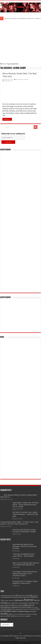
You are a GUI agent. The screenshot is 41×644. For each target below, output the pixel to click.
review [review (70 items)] (3, 609)
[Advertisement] (20, 42)
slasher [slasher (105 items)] (14, 611)
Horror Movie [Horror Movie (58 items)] (19, 603)
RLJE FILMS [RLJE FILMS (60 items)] (8, 609)
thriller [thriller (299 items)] (4, 614)
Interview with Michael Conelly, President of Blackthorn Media (24, 531)
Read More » (7, 119)
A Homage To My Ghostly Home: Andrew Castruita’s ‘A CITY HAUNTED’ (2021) (25, 574)
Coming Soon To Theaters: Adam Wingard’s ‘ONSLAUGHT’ (25, 582)
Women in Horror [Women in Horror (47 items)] (20, 616)
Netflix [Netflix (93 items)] (28, 607)
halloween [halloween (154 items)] (19, 600)
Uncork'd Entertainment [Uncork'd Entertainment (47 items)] (19, 614)
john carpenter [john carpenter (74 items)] (13, 607)
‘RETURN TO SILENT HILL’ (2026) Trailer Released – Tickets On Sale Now (25, 514)
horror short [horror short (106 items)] (10, 605)
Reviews (26, 80)
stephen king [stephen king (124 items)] (23, 611)
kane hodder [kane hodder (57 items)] (22, 607)
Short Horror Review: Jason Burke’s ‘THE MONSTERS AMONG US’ (26, 564)
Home (3, 64)
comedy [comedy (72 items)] (30, 595)
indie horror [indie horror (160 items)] (29, 605)
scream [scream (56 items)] (33, 609)
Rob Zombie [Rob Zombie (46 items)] (24, 609)
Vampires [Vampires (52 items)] (29, 614)
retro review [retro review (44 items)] (35, 607)
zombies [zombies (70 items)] (28, 616)
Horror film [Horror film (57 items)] (11, 603)
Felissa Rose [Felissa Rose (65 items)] (27, 597)
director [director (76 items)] (7, 597)
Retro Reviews (19, 80)
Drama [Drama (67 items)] (21, 597)
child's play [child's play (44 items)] (24, 596)
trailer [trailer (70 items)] (10, 614)
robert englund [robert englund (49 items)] (16, 609)
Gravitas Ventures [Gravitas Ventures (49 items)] (9, 601)
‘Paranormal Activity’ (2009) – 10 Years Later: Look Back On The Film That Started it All (19, 523)
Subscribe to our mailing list (13, 134)
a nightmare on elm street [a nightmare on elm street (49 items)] (8, 596)
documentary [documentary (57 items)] (14, 597)
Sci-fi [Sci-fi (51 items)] (29, 609)
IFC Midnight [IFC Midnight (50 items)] (19, 605)
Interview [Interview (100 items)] (4, 607)
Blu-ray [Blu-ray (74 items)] (18, 595)
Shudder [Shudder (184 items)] (7, 611)
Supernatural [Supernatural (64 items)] (32, 611)
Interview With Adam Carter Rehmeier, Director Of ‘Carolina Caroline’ (24, 546)
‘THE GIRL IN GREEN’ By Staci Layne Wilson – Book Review (24, 555)
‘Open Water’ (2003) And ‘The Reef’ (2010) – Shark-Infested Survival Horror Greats (26, 505)
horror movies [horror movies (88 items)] (29, 603)
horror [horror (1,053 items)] (29, 600)
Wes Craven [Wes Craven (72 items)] (11, 616)
